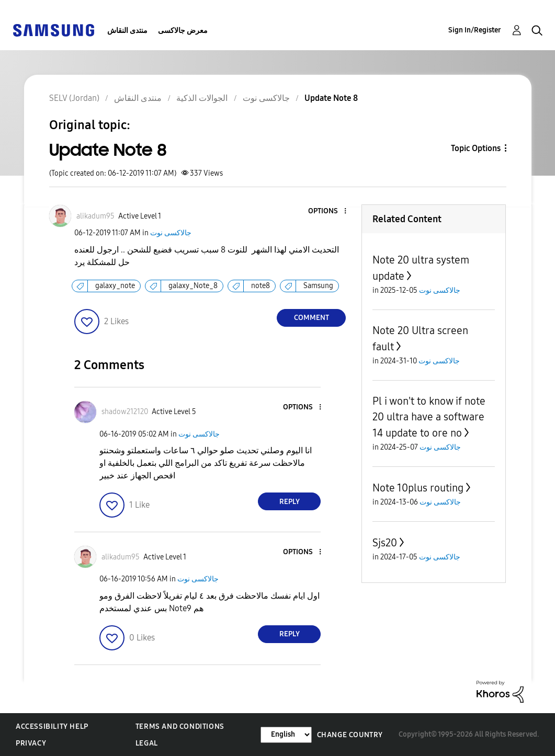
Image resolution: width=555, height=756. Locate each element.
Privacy (31, 743)
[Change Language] (286, 735)
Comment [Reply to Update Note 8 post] (312, 318)
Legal (147, 743)
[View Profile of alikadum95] (95, 216)
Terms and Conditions (180, 726)
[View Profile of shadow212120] (125, 412)
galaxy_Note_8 (193, 286)
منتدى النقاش (127, 31)
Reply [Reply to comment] (290, 502)
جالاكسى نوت (171, 233)
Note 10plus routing (418, 488)
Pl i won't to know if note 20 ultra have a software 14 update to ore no (429, 417)
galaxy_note (115, 286)
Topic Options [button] (476, 148)
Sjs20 (385, 543)
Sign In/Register (475, 30)
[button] (328, 211)
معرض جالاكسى (183, 31)
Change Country (350, 735)
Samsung (318, 286)
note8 (260, 286)
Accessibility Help (52, 726)
